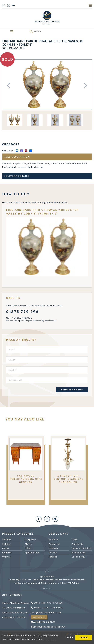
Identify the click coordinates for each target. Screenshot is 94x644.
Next (85, 86)
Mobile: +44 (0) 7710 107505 (47, 608)
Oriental (6, 557)
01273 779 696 (22, 312)
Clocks (6, 548)
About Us (53, 540)
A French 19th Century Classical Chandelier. (68, 479)
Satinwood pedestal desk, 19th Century (26, 479)
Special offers (32, 553)
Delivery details (17, 176)
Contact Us (54, 544)
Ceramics (7, 553)
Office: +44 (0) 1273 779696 (47, 603)
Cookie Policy (78, 557)
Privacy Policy (79, 553)
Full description (17, 157)
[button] (44, 588)
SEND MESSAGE (72, 389)
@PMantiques (47, 576)
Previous (9, 86)
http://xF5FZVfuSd (70, 583)
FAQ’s (74, 540)
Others (28, 548)
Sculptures (30, 540)
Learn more (37, 639)
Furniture (7, 540)
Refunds (53, 557)
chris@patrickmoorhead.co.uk (46, 612)
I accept (83, 637)
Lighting (6, 544)
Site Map (53, 548)
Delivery (53, 553)
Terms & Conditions (81, 548)
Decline (69, 637)
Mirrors (28, 544)
